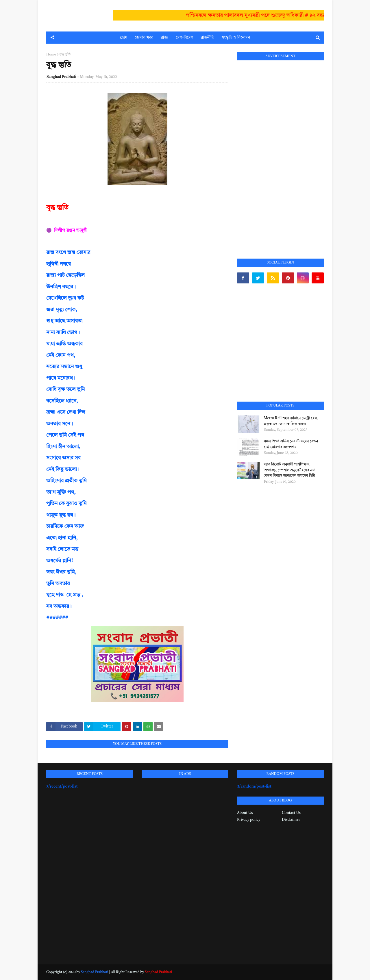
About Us (245, 813)
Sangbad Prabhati (61, 77)
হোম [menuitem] (124, 38)
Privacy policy (249, 820)
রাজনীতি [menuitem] (208, 38)
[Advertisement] (280, 153)
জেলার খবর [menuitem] (144, 38)
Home (51, 55)
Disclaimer (291, 820)
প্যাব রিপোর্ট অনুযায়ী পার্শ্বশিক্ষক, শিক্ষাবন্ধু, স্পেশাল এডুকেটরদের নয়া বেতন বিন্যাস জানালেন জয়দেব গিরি (289, 470)
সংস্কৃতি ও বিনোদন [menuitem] (236, 38)
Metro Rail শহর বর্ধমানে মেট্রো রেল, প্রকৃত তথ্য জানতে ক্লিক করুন (291, 421)
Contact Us (291, 813)
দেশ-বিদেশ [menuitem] (184, 38)
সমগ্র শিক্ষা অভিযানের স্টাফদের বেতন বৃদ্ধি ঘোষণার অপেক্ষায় (291, 444)
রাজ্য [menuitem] (164, 38)
